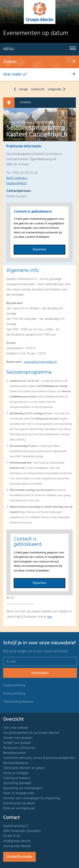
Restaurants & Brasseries (19, 748)
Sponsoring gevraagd (17, 783)
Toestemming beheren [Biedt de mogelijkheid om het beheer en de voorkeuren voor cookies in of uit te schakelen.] (18, 702)
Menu (9, 49)
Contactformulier (19, 857)
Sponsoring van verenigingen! (23, 788)
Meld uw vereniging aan (19, 808)
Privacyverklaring (14, 694)
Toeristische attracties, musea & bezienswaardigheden (39, 758)
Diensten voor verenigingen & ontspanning (31, 798)
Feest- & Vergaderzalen (19, 793)
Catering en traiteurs (17, 778)
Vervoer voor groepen (18, 738)
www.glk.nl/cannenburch (40, 362)
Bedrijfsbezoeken (15, 753)
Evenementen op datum (19, 803)
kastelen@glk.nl (16, 183)
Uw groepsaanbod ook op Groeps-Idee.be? (31, 733)
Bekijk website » (17, 178)
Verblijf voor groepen (17, 743)
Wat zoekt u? (15, 75)
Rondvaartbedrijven (16, 763)
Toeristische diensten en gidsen (24, 768)
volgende (57, 89)
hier (50, 617)
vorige (20, 89)
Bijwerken (40, 250)
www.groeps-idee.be (17, 846)
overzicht (38, 89)
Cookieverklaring (14, 685)
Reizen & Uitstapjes (16, 773)
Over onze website (16, 728)
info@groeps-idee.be (17, 841)
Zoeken (10, 62)
